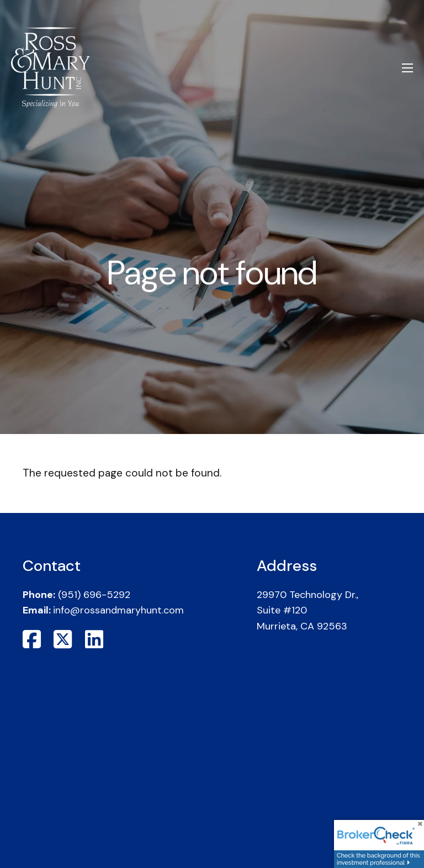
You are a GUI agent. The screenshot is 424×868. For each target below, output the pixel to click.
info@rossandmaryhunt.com (118, 610)
